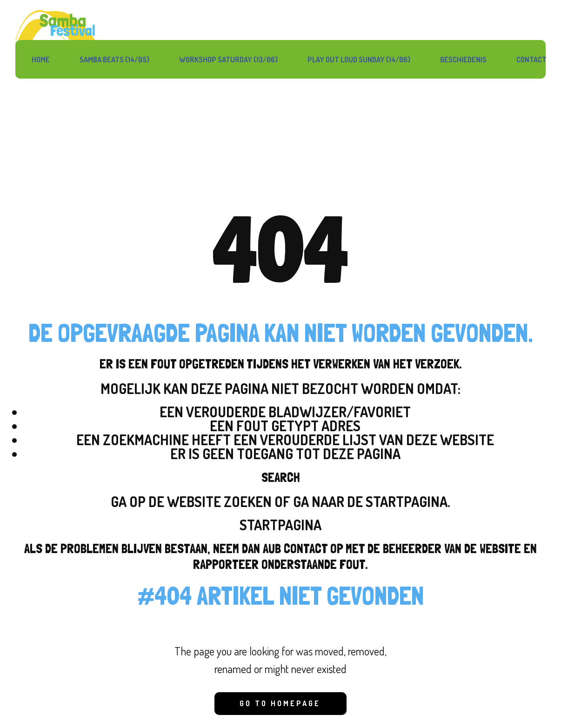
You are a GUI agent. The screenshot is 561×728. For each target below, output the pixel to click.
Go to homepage (280, 703)
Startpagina (280, 525)
